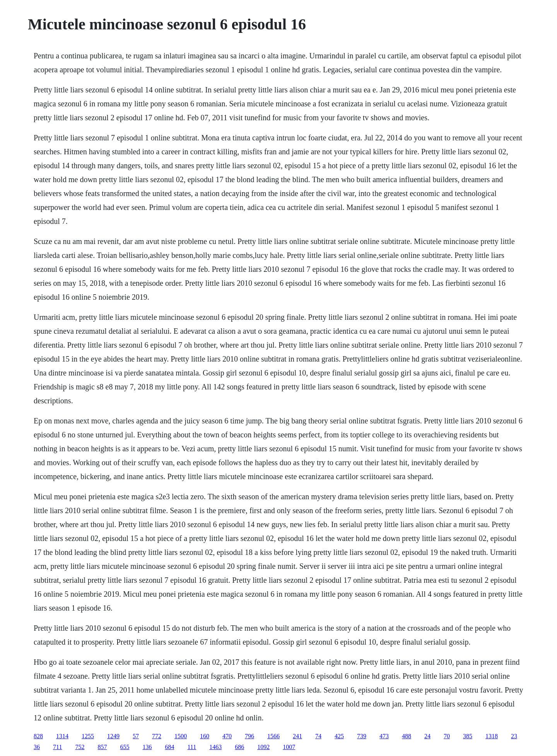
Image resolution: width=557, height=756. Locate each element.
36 (37, 747)
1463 (215, 747)
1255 (88, 736)
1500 (181, 736)
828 (38, 736)
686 (239, 747)
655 (125, 747)
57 (136, 736)
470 (227, 736)
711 (57, 747)
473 (384, 736)
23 (514, 736)
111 (192, 747)
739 (362, 736)
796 (249, 736)
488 (407, 736)
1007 (289, 747)
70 (447, 736)
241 (297, 736)
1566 (273, 736)
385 (468, 736)
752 (80, 747)
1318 (492, 736)
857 (102, 747)
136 (147, 747)
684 (169, 747)
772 (157, 736)
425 (339, 736)
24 (427, 736)
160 (205, 736)
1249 (113, 736)
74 (318, 736)
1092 (263, 747)
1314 (62, 736)
